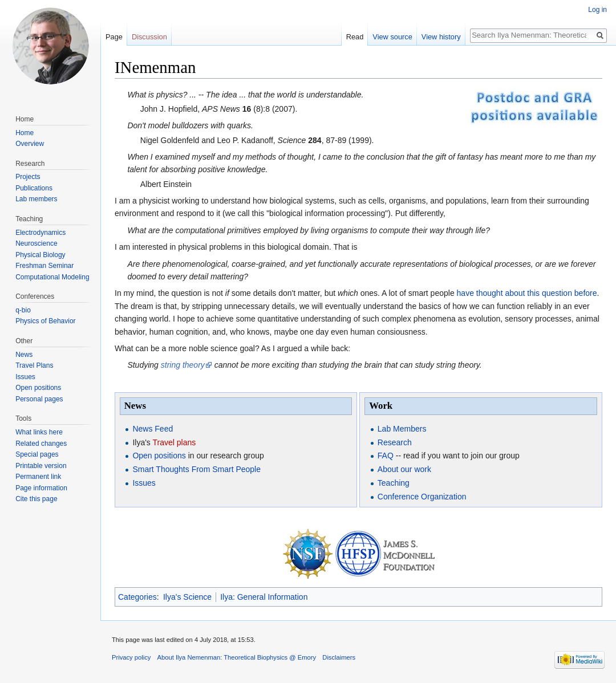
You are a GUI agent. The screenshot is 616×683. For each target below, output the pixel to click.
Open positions (159, 456)
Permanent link (38, 477)
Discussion (149, 37)
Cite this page (36, 499)
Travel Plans (34, 365)
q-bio (23, 310)
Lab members (36, 199)
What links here (39, 432)
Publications (34, 188)
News (24, 355)
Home (25, 133)
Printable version (41, 466)
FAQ (386, 456)
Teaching (394, 483)
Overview (30, 144)
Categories (137, 597)
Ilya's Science (187, 597)
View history (441, 37)
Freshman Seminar (44, 266)
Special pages (37, 454)
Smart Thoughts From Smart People (196, 469)
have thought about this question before (527, 293)
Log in (597, 10)
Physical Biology (40, 255)
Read (355, 37)
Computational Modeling (52, 277)
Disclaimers (339, 657)
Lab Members (402, 429)
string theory (183, 365)
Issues (144, 483)
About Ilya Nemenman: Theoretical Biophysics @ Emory (237, 657)
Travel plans (175, 442)
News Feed (153, 429)
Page (114, 37)
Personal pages (39, 399)
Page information (41, 488)
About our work (404, 469)
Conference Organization (422, 497)
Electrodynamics (40, 233)
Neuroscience (36, 243)
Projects (28, 177)
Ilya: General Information (264, 597)
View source (392, 37)
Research (395, 442)
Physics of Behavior (45, 321)
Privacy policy (131, 657)
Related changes (41, 444)
